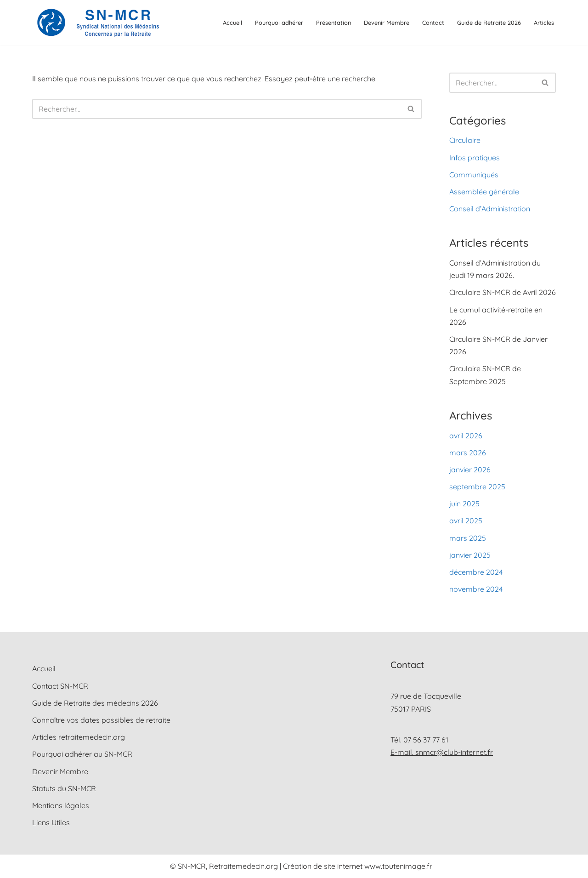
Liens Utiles (51, 822)
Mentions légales (61, 805)
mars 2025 (468, 538)
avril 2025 (466, 521)
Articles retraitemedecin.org (79, 737)
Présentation (334, 23)
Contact (433, 23)
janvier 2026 (470, 470)
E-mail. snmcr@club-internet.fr (442, 752)
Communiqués (474, 175)
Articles (544, 23)
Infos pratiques (475, 158)
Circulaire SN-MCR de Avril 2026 (503, 292)
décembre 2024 (476, 572)
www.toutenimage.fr (398, 866)
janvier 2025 (470, 555)
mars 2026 (468, 453)
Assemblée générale (484, 192)
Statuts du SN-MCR (64, 788)
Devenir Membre (387, 23)
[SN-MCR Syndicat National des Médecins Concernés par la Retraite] (96, 23)
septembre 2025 (477, 487)
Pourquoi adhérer (279, 23)
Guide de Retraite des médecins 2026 (95, 703)
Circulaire (465, 140)
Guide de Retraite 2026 (489, 23)
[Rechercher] (217, 109)
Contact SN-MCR (60, 686)
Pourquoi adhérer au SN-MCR (82, 754)
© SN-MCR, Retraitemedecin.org (225, 866)
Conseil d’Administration (490, 209)
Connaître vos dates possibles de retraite (101, 720)
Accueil (232, 23)
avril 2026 (466, 436)
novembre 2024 (476, 589)
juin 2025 (464, 504)
